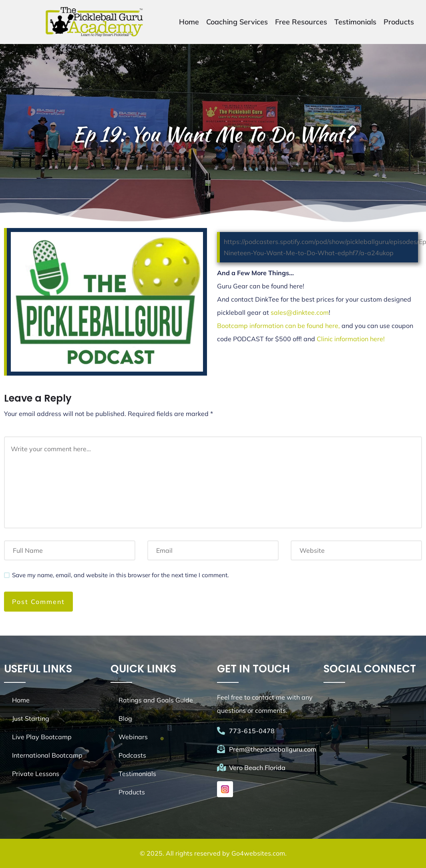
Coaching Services (237, 22)
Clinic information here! (351, 339)
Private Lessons (36, 774)
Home (189, 22)
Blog (125, 718)
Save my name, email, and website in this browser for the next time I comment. (120, 575)
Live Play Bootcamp (42, 737)
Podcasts (132, 755)
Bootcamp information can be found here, (279, 326)
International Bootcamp (47, 755)
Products (399, 22)
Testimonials (355, 22)
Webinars (133, 737)
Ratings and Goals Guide (156, 700)
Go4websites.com (258, 853)
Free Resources (301, 22)
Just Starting (31, 718)
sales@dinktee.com (300, 312)
